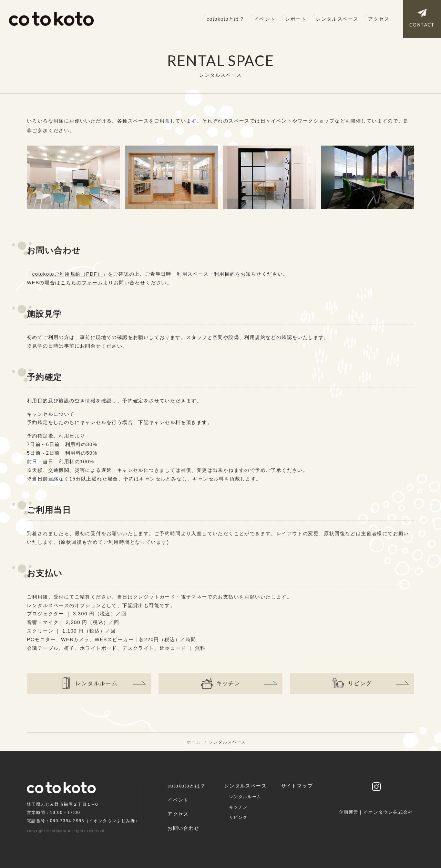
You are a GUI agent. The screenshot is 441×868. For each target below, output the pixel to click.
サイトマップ (297, 786)
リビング (238, 817)
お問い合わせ (183, 828)
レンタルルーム (245, 797)
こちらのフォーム (82, 283)
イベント (265, 19)
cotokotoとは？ (226, 19)
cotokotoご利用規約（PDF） (67, 274)
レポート (296, 19)
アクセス (379, 19)
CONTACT (422, 25)
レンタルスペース (337, 19)
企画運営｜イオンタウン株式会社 (376, 812)
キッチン (238, 807)
